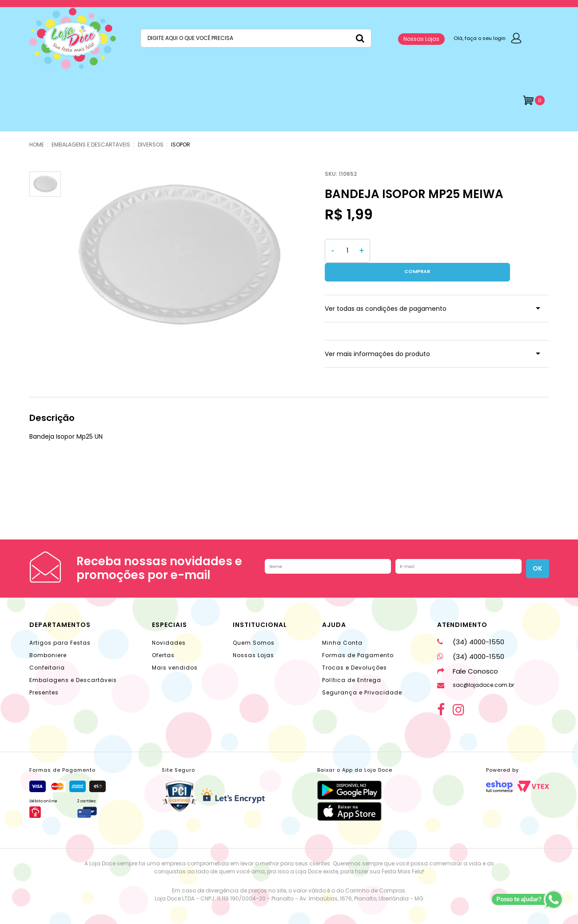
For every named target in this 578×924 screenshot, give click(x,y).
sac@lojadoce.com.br (476, 666)
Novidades (169, 624)
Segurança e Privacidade (362, 674)
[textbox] (256, 38)
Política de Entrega (352, 661)
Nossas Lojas (421, 39)
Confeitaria (47, 649)
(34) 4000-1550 (471, 623)
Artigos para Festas (60, 624)
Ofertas (163, 636)
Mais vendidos (175, 649)
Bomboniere (48, 636)
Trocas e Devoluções (355, 649)
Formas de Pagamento (358, 636)
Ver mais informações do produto (377, 335)
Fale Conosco (468, 652)
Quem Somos (254, 624)
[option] (178, 255)
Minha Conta (342, 624)
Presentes (44, 674)
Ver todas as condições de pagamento (386, 290)
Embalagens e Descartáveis (73, 661)
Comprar (462, 251)
